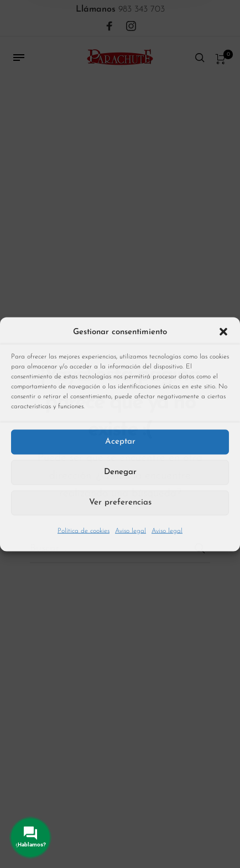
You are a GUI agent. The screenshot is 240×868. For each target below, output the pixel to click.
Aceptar (120, 442)
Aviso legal (131, 531)
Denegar (120, 472)
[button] (223, 332)
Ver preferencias (120, 503)
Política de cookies (84, 531)
